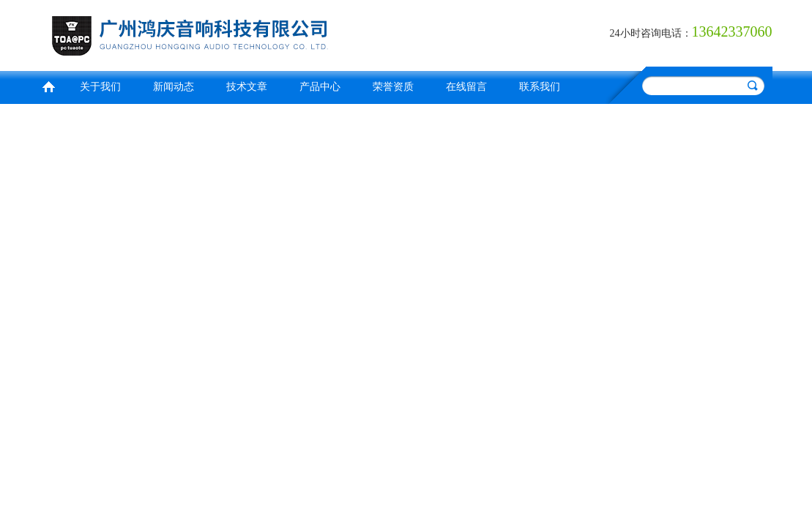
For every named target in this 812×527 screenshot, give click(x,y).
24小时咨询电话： (651, 33)
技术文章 (247, 87)
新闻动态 (174, 87)
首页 (48, 85)
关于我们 (100, 87)
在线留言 (466, 87)
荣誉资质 (393, 87)
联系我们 (540, 87)
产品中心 (320, 87)
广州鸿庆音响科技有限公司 (220, 33)
